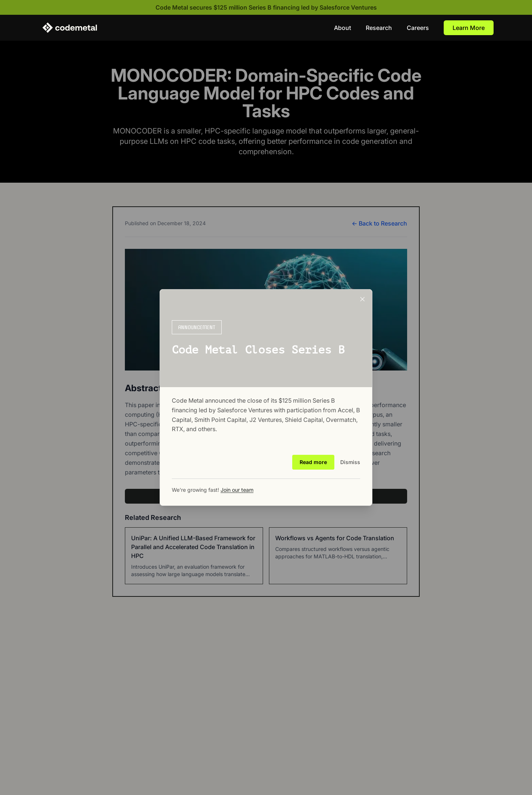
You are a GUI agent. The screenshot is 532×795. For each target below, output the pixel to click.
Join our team (237, 490)
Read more (313, 462)
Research (379, 28)
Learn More (469, 28)
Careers (418, 28)
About (342, 28)
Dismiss (350, 462)
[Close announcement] (362, 299)
